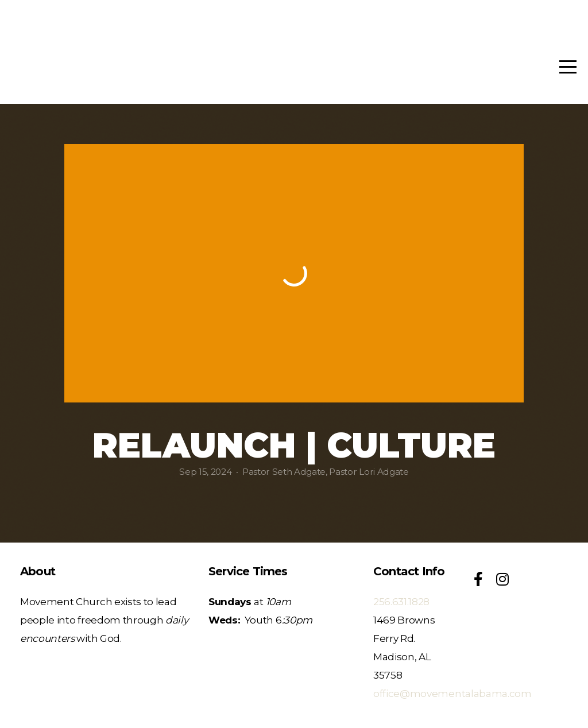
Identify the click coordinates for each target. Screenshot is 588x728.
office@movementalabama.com (452, 693)
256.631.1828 (401, 601)
